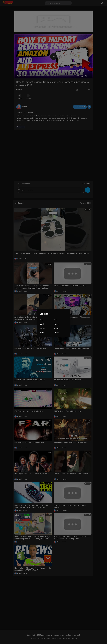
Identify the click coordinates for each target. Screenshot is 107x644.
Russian (56, 328)
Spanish (43, 333)
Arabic (56, 320)
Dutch (42, 324)
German (43, 328)
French (56, 324)
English (42, 320)
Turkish (56, 333)
